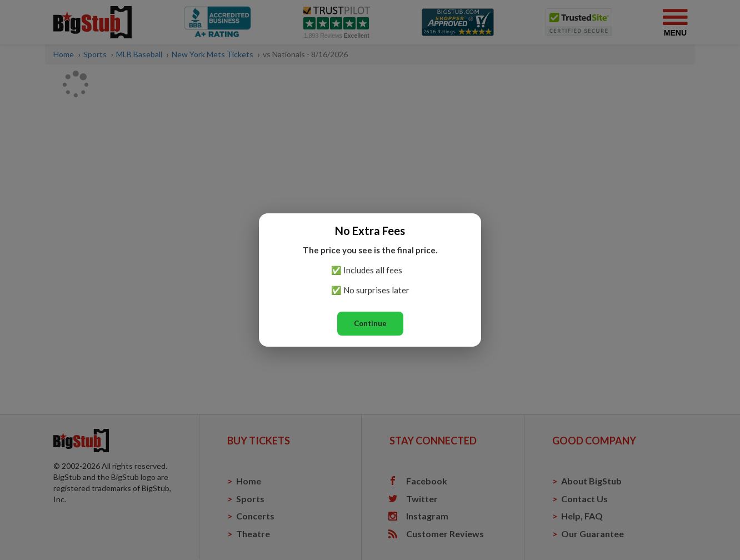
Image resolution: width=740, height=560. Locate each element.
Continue (370, 323)
